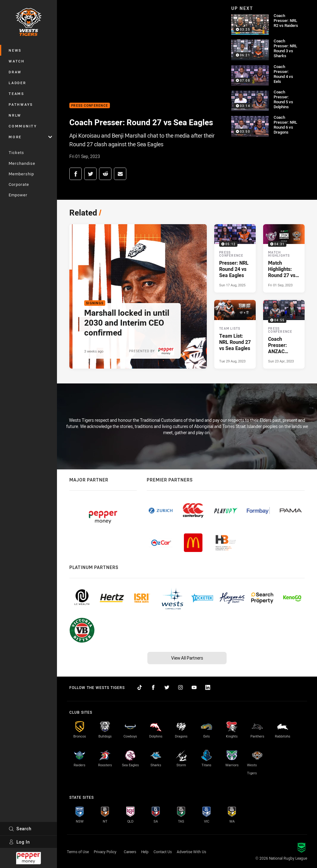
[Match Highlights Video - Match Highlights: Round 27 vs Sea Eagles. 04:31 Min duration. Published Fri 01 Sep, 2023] (284, 258)
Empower (18, 195)
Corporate (19, 184)
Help (145, 852)
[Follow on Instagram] (180, 687)
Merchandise (22, 163)
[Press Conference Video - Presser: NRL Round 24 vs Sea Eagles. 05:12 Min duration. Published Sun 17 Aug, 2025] (235, 258)
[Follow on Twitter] (167, 687)
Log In (19, 842)
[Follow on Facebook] (153, 687)
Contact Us (163, 852)
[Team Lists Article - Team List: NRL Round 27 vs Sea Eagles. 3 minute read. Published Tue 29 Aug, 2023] (235, 334)
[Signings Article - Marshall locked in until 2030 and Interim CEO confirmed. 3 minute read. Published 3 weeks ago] (138, 296)
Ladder (17, 83)
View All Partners (187, 658)
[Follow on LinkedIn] (208, 687)
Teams (17, 94)
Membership (21, 174)
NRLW (15, 115)
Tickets (16, 152)
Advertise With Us (191, 852)
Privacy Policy (105, 852)
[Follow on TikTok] (140, 687)
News (15, 50)
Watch (17, 61)
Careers (130, 852)
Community (23, 126)
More (30, 137)
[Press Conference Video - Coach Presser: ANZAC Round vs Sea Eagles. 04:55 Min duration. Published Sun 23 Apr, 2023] (284, 334)
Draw (15, 72)
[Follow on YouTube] (194, 687)
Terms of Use (78, 852)
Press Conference (90, 106)
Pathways (21, 104)
